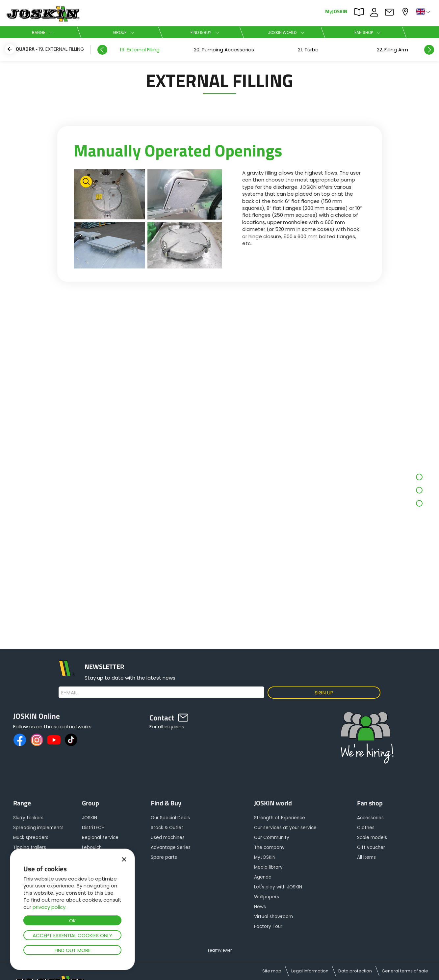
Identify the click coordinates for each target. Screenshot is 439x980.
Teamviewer (220, 950)
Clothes (366, 828)
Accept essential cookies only (72, 935)
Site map (272, 971)
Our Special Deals (170, 818)
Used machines (168, 838)
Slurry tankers (28, 818)
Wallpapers (267, 897)
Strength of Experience (280, 818)
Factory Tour (268, 926)
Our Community (272, 838)
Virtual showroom (273, 917)
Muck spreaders (31, 838)
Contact (391, 12)
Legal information (310, 971)
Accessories (370, 818)
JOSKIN (90, 818)
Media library (268, 867)
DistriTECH (93, 828)
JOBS (376, 12)
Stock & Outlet (167, 828)
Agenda (263, 877)
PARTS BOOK (361, 12)
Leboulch (92, 847)
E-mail (69, 693)
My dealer (406, 12)
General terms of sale (405, 971)
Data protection (355, 971)
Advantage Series (171, 847)
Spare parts (164, 857)
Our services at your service (285, 828)
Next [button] (429, 50)
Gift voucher (371, 847)
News (260, 907)
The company (269, 847)
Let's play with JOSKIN (278, 887)
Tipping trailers (30, 847)
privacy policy (49, 907)
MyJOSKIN (336, 11)
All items (366, 857)
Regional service (100, 838)
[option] (140, 50)
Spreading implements (38, 828)
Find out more (73, 950)
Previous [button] (102, 50)
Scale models (372, 838)
